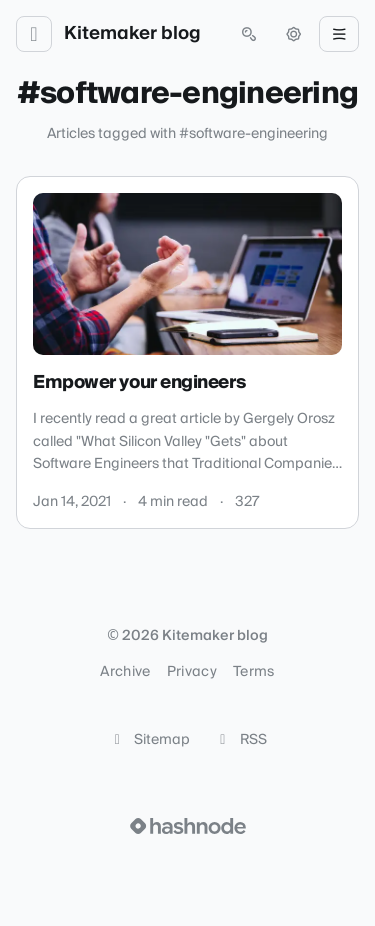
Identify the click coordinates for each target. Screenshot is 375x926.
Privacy (192, 672)
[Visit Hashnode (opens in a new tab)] (188, 826)
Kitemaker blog (132, 34)
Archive (125, 672)
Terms (254, 672)
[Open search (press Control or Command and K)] (249, 34)
